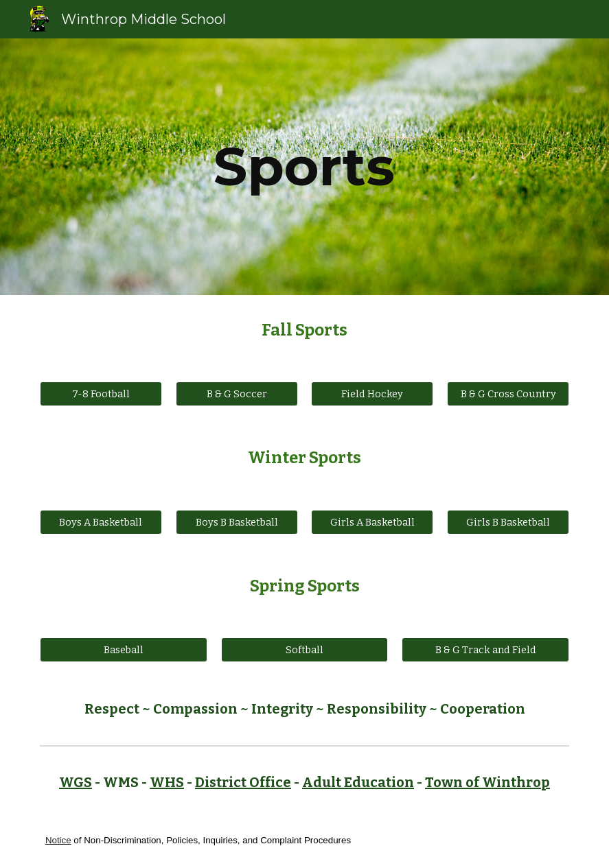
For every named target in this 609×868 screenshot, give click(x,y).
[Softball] (305, 650)
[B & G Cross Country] (508, 394)
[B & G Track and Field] (485, 650)
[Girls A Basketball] (372, 522)
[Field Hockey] (372, 394)
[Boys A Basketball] (101, 522)
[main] (305, 167)
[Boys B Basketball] (237, 522)
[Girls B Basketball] (508, 522)
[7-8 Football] (101, 394)
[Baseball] (124, 650)
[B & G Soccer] (237, 394)
